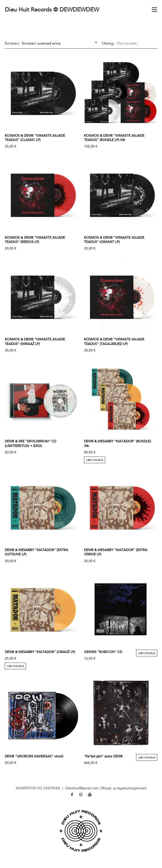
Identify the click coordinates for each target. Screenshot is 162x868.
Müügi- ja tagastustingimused (124, 788)
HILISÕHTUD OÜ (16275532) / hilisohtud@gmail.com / (59, 788)
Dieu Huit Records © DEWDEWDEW (52, 9)
